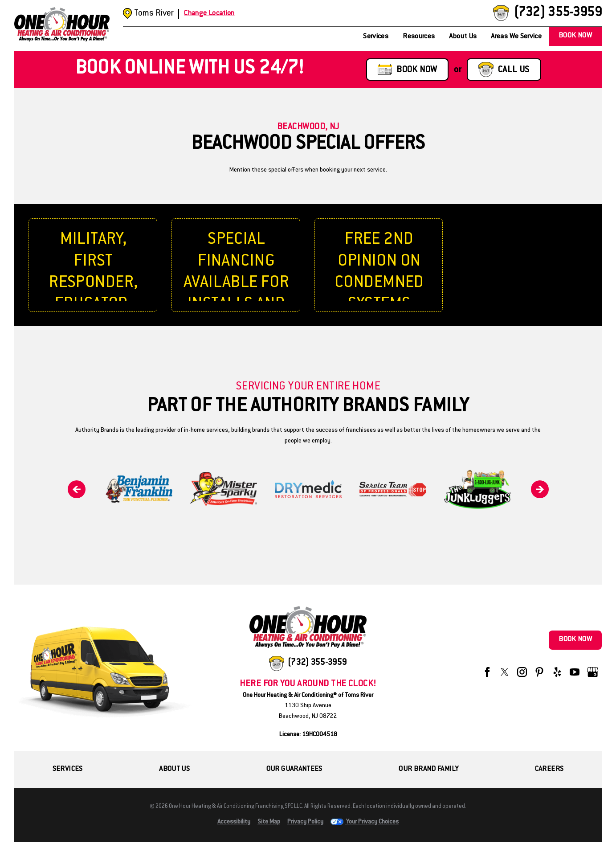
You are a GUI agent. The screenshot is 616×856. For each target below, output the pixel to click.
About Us (463, 37)
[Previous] (77, 489)
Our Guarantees (294, 769)
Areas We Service (516, 37)
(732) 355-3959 (558, 13)
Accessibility (234, 822)
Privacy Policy (305, 822)
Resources (419, 37)
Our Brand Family (428, 769)
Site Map (269, 822)
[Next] (540, 489)
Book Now (575, 36)
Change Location (209, 14)
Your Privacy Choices (365, 822)
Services (376, 37)
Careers (549, 769)
